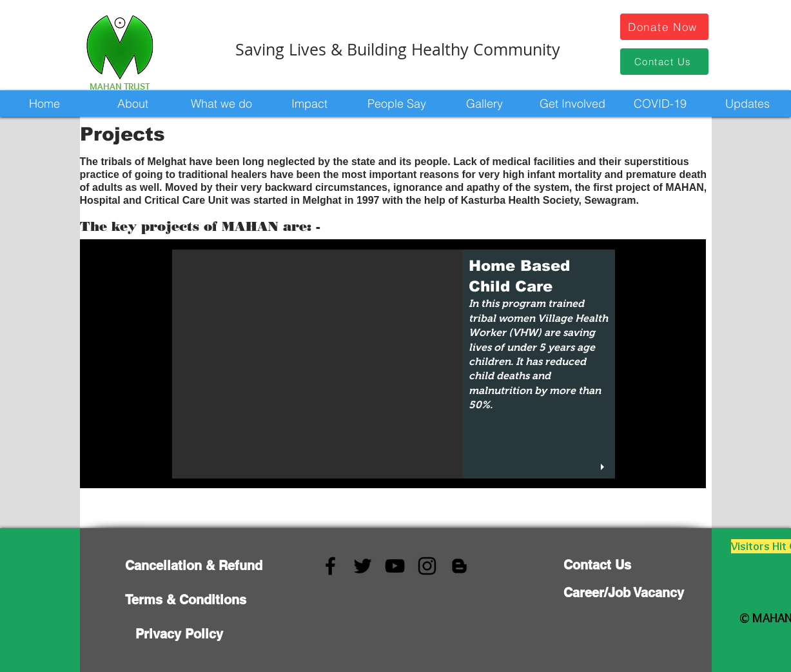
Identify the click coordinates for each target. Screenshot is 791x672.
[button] (132, 104)
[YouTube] (395, 566)
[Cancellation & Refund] (194, 565)
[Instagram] (427, 566)
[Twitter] (363, 566)
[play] (604, 467)
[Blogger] (459, 566)
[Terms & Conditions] (186, 599)
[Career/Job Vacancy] (624, 593)
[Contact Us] (664, 62)
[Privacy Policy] (179, 634)
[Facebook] (330, 566)
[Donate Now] (664, 27)
